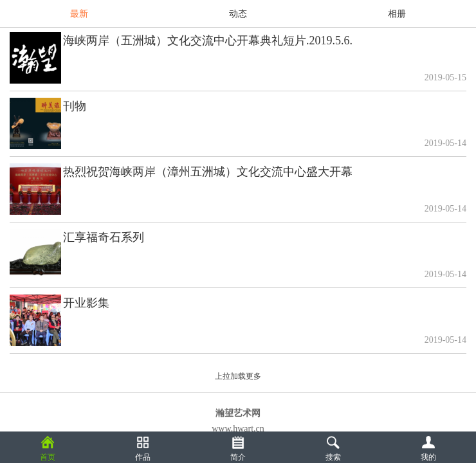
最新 (79, 14)
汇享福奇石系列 (104, 237)
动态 (238, 14)
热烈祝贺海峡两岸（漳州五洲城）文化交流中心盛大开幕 (208, 172)
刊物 (75, 106)
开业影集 (86, 303)
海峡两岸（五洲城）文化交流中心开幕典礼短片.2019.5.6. (208, 41)
